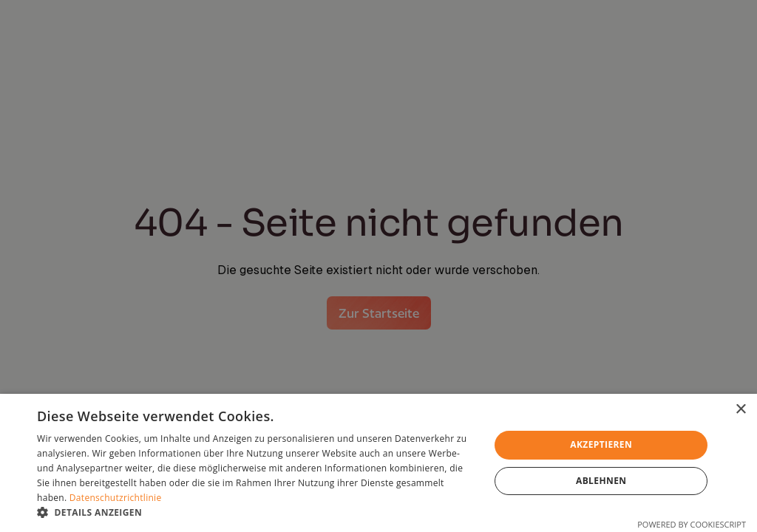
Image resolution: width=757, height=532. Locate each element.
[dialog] (378, 463)
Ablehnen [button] (601, 481)
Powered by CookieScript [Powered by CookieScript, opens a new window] (692, 524)
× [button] (740, 410)
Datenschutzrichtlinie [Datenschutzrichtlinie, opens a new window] (116, 498)
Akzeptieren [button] (601, 444)
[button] (257, 513)
